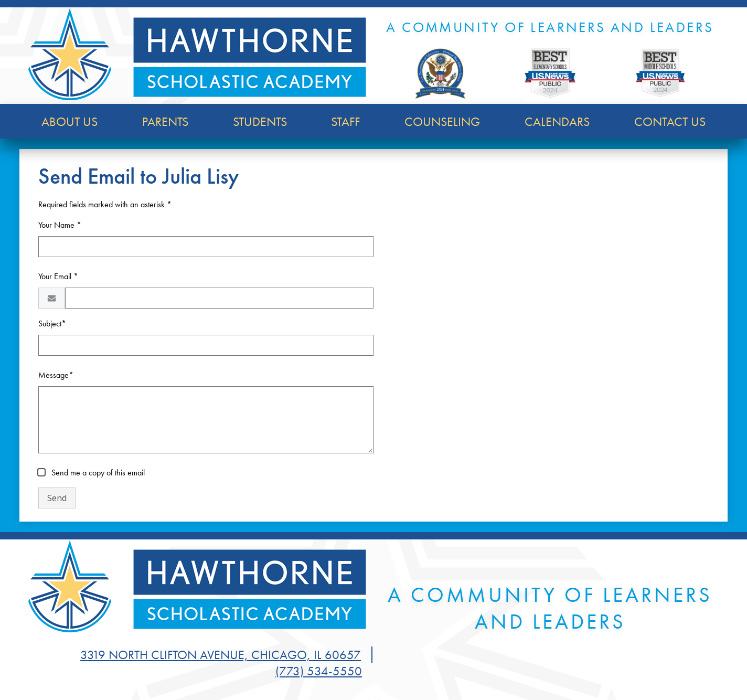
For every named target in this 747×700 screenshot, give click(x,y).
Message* (56, 375)
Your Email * (58, 276)
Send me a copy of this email (97, 473)
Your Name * (60, 225)
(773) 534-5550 (319, 671)
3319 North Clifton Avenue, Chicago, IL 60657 (221, 655)
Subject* (52, 324)
